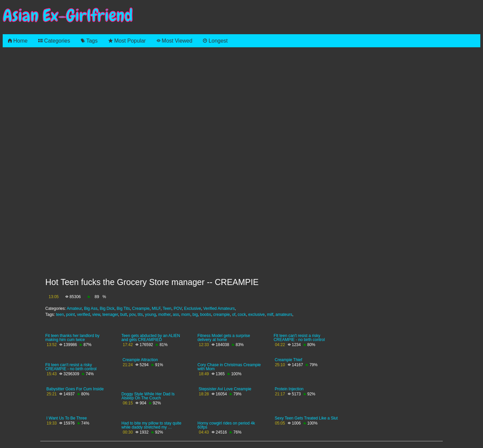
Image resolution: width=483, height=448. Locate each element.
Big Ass (91, 309)
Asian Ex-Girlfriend (68, 16)
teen (60, 315)
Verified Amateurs (219, 309)
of (234, 315)
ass (176, 315)
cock (242, 315)
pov (132, 315)
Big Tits (123, 309)
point (70, 315)
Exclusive (193, 309)
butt (124, 315)
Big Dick (107, 309)
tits (140, 315)
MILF (156, 309)
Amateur (74, 309)
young (150, 315)
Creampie (141, 309)
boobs (205, 315)
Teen (167, 309)
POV (178, 309)
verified (84, 315)
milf (270, 315)
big (195, 315)
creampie (222, 315)
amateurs (284, 315)
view (96, 315)
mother (165, 315)
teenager (110, 315)
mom (186, 315)
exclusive (256, 315)
